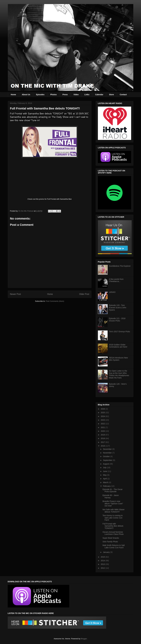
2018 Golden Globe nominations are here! (118, 346)
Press (65, 95)
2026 (103, 409)
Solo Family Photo (110, 542)
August (106, 464)
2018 (103, 438)
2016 (103, 446)
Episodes (40, 95)
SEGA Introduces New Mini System (118, 359)
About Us (26, 95)
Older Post (84, 294)
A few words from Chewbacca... (116, 280)
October (107, 456)
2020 (103, 431)
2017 (103, 442)
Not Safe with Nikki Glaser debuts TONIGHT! (113, 511)
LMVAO (112, 292)
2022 (103, 424)
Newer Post (15, 294)
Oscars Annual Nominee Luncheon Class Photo (113, 533)
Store (112, 95)
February (107, 486)
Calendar (99, 95)
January (107, 552)
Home (13, 95)
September (108, 460)
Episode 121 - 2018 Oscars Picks (117, 320)
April (105, 479)
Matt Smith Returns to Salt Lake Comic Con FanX (113, 546)
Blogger (84, 639)
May (105, 475)
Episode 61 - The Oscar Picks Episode (112, 490)
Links (87, 95)
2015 (103, 557)
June (105, 471)
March (106, 482)
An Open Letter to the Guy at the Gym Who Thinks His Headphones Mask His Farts (119, 374)
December (108, 449)
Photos (53, 95)
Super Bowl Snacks (111, 538)
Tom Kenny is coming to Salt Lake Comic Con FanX (113, 518)
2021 (103, 427)
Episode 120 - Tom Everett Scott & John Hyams (118, 308)
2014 (103, 561)
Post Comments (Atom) (55, 301)
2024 (103, 416)
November (108, 453)
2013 (103, 564)
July (105, 468)
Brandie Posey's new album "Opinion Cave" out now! (113, 504)
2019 (103, 435)
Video (76, 95)
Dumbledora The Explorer (120, 266)
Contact (123, 95)
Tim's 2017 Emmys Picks (119, 332)
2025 (103, 413)
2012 (103, 568)
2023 (103, 420)
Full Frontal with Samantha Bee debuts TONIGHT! (113, 526)
